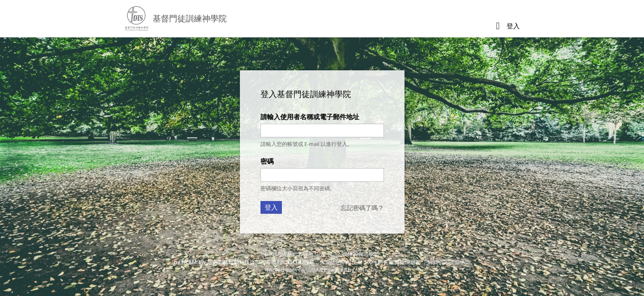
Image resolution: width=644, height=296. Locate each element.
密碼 (267, 161)
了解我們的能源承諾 (446, 262)
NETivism (367, 270)
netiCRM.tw (190, 262)
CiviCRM (308, 270)
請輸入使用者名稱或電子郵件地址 (310, 117)
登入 (513, 26)
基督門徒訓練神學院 (190, 18)
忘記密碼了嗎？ (362, 208)
